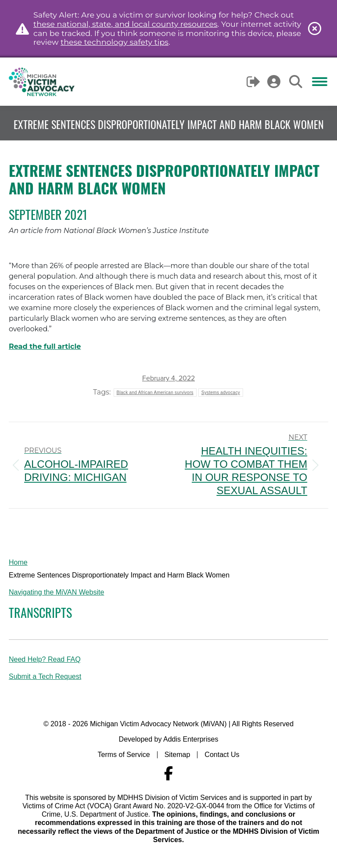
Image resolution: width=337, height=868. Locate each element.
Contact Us (222, 755)
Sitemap (177, 755)
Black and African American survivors (155, 393)
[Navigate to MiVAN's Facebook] (168, 774)
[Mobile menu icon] (320, 82)
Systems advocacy (221, 393)
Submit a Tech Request (45, 676)
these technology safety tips (115, 42)
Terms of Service (124, 755)
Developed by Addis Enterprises (169, 739)
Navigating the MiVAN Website (56, 592)
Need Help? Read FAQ (45, 659)
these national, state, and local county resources (125, 24)
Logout (254, 82)
